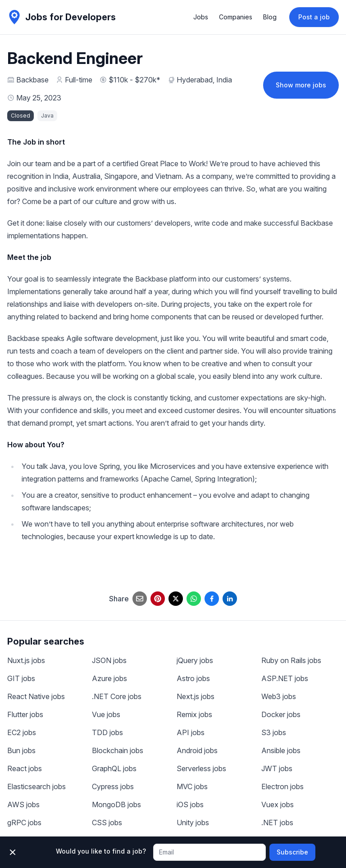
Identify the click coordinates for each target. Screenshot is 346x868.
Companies (236, 17)
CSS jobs (107, 823)
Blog (270, 17)
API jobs (191, 732)
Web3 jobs (279, 696)
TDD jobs (107, 732)
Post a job (314, 17)
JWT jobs (277, 768)
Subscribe (292, 852)
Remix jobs (194, 714)
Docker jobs (281, 714)
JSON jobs (109, 660)
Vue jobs (106, 714)
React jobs (25, 768)
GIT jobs (21, 678)
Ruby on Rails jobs (291, 660)
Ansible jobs (281, 750)
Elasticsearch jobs (36, 786)
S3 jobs (274, 732)
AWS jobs (23, 804)
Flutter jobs (25, 714)
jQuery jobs (195, 660)
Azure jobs (109, 678)
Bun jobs (21, 750)
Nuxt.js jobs (26, 660)
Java (47, 116)
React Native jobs (36, 696)
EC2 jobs (22, 732)
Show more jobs (301, 85)
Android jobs (197, 750)
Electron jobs (282, 786)
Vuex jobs (278, 804)
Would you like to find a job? (101, 851)
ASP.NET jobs (285, 678)
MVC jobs (192, 786)
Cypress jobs (113, 786)
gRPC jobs (24, 823)
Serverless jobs (201, 768)
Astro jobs (193, 678)
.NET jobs (277, 823)
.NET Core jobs (117, 696)
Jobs (201, 17)
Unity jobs (193, 823)
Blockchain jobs (118, 750)
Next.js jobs (196, 696)
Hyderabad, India (204, 80)
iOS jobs (190, 804)
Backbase (32, 80)
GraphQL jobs (114, 768)
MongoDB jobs (116, 804)
